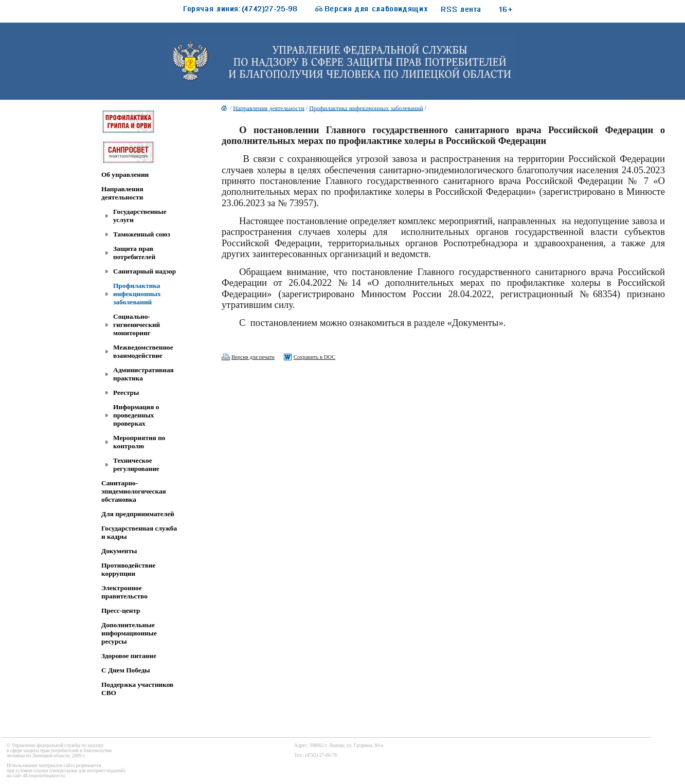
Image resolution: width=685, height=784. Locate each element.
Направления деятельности (122, 193)
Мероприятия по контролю (139, 442)
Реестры (126, 393)
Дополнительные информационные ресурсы (129, 633)
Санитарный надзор (145, 271)
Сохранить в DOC (314, 357)
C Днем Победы (126, 670)
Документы (119, 551)
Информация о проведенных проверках (136, 415)
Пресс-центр (121, 610)
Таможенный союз (142, 234)
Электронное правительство (124, 592)
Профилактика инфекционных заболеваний (137, 294)
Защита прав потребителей (134, 253)
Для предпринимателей (138, 514)
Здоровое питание (129, 656)
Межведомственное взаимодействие (143, 351)
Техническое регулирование (136, 464)
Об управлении (125, 175)
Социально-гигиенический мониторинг (137, 325)
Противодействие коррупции (128, 569)
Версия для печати (253, 357)
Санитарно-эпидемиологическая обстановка (134, 491)
